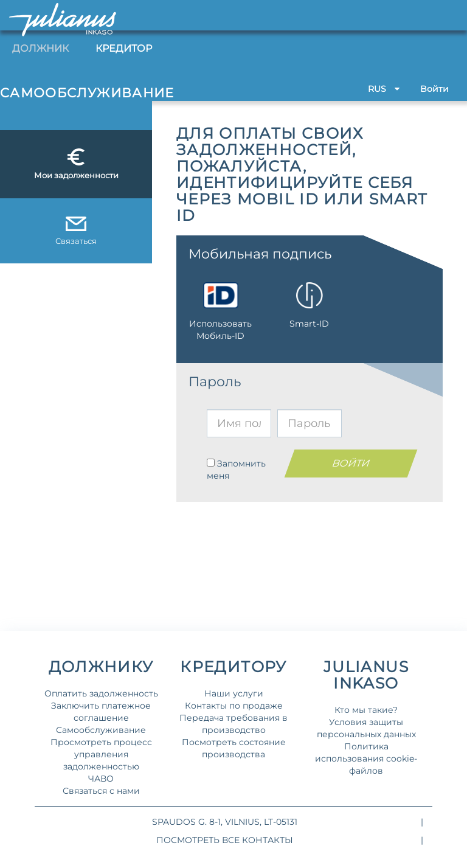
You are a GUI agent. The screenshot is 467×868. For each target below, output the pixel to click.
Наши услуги (234, 693)
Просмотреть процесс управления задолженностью (101, 754)
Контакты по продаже (234, 706)
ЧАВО (101, 779)
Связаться (76, 231)
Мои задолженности (76, 165)
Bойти (434, 89)
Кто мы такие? (366, 710)
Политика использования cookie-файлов (366, 759)
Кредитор (124, 48)
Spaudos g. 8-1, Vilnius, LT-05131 (225, 822)
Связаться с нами (101, 791)
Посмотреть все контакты (225, 840)
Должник (40, 48)
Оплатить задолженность (101, 693)
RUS (384, 89)
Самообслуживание (101, 730)
